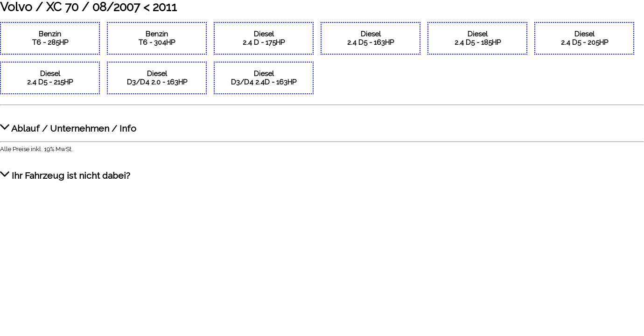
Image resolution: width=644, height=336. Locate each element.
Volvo (16, 7)
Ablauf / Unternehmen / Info (68, 123)
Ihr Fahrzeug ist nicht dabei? (65, 171)
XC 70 (62, 7)
